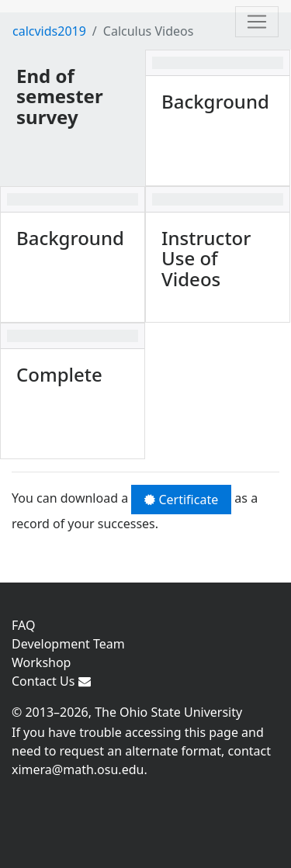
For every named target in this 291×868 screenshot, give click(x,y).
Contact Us (51, 681)
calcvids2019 (49, 31)
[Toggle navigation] (257, 22)
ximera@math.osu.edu (78, 769)
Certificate (181, 500)
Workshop (41, 662)
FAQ (23, 625)
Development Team (68, 644)
